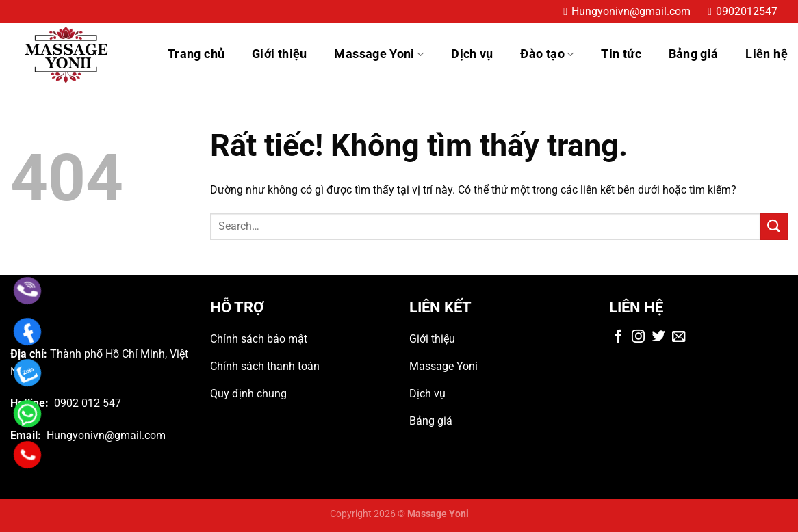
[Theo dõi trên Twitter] (659, 337)
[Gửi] (774, 227)
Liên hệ (767, 54)
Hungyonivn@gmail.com (631, 11)
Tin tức (621, 54)
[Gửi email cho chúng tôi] (679, 337)
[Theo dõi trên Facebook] (618, 337)
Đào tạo (547, 54)
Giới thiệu (280, 54)
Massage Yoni (379, 54)
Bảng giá (694, 54)
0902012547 (747, 11)
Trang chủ (196, 54)
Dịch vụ (472, 54)
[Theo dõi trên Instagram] (638, 337)
